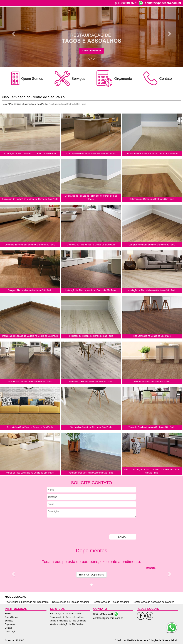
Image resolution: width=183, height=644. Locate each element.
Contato (159, 16)
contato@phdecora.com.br (163, 3)
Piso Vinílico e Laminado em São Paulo (28, 104)
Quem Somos (115, 16)
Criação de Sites (158, 640)
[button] (14, 33)
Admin (174, 640)
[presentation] (74, 526)
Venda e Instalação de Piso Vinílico (67, 624)
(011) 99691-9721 (126, 3)
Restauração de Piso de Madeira (111, 602)
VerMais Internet (137, 640)
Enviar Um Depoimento (92, 575)
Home (101, 16)
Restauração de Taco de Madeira (71, 602)
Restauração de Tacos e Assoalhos (67, 617)
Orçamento (145, 16)
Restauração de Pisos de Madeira (66, 614)
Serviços (131, 16)
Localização (173, 16)
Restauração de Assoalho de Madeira (153, 602)
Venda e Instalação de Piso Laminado (68, 621)
